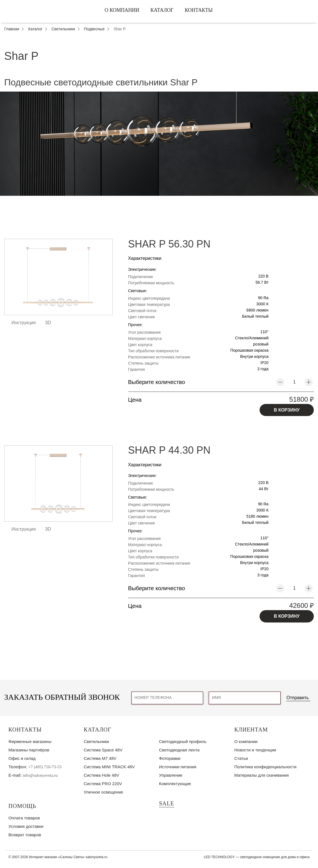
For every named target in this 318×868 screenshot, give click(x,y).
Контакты (199, 10)
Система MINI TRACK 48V (109, 767)
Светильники (96, 741)
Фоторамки (170, 758)
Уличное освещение (103, 792)
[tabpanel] (159, 144)
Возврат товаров (25, 835)
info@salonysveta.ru (40, 775)
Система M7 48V (100, 758)
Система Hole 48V (101, 775)
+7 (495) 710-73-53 (45, 767)
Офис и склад (22, 758)
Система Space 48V (103, 750)
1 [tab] (159, 200)
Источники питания (178, 767)
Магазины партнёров (29, 750)
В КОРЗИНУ (287, 410)
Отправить (298, 698)
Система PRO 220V (103, 784)
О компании (122, 10)
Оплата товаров (24, 818)
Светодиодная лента (179, 750)
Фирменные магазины (30, 741)
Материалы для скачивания (262, 775)
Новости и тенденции (255, 750)
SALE (167, 803)
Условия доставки (26, 826)
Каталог (162, 10)
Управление (171, 775)
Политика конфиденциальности (265, 767)
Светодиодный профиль (183, 741)
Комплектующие (175, 784)
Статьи (241, 758)
